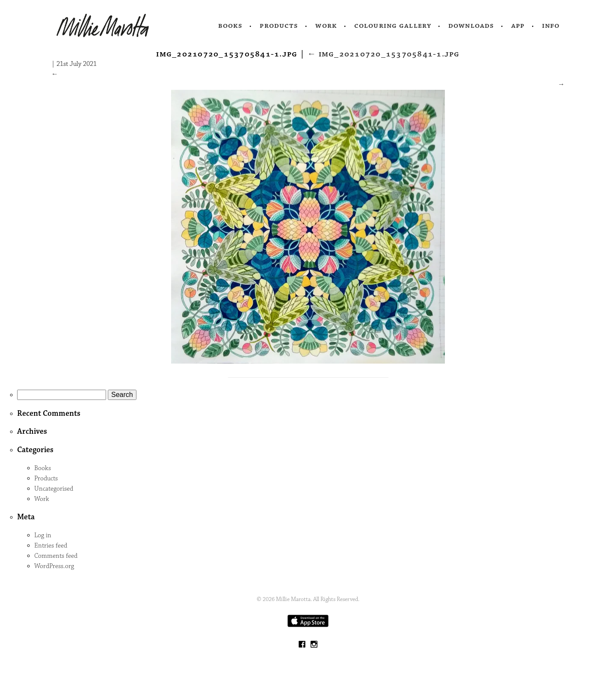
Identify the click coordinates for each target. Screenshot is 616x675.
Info (551, 26)
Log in (43, 535)
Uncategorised (54, 489)
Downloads (471, 26)
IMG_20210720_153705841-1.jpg (384, 54)
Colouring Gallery (393, 26)
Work (326, 26)
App (518, 26)
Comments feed (56, 556)
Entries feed (51, 546)
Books (231, 26)
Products (279, 26)
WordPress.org (54, 566)
